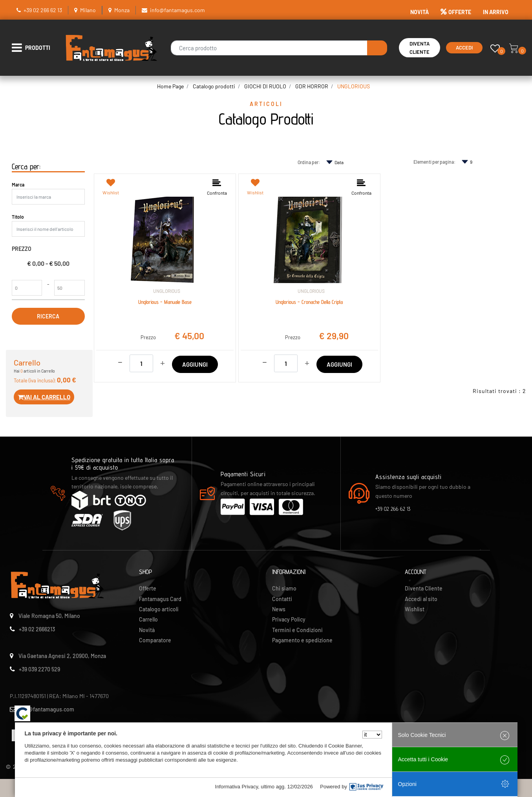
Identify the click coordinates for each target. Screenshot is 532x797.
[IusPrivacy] (366, 787)
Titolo (18, 217)
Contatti (282, 599)
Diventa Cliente (420, 48)
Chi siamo (284, 588)
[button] (377, 48)
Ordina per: (309, 162)
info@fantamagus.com (177, 10)
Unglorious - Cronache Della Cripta (309, 302)
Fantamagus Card (160, 599)
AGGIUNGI (195, 364)
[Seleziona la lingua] (372, 735)
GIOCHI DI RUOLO (265, 86)
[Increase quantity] (163, 362)
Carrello (148, 619)
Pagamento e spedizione (302, 640)
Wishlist (415, 609)
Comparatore (155, 640)
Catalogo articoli (159, 609)
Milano (88, 10)
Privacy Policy (289, 619)
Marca (18, 185)
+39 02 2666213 (37, 629)
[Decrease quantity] (120, 361)
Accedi (464, 48)
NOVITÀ (420, 12)
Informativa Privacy (237, 787)
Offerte (148, 588)
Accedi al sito (421, 599)
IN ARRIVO (496, 12)
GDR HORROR (312, 86)
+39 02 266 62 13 (43, 10)
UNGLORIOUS (354, 86)
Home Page (170, 86)
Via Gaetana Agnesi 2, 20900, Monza (62, 656)
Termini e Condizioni (297, 630)
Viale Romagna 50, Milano (49, 616)
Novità (147, 630)
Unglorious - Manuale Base (165, 302)
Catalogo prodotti (214, 86)
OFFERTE (456, 12)
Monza (122, 10)
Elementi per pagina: (434, 162)
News (279, 609)
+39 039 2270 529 (39, 669)
